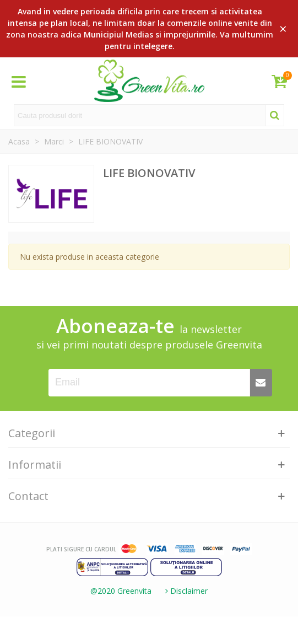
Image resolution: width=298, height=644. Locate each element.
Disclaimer (185, 591)
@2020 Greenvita (121, 591)
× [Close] (283, 28)
